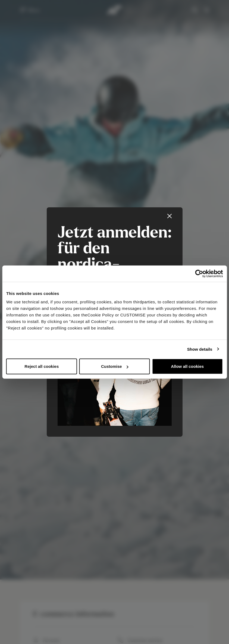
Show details (200, 349)
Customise (115, 366)
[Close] (170, 216)
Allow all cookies (187, 366)
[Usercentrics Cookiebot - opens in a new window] (199, 273)
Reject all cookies (42, 366)
